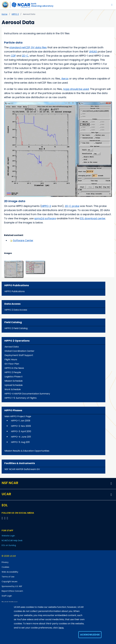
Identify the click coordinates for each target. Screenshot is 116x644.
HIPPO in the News (14, 368)
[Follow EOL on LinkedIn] (7, 518)
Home (5, 14)
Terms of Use (8, 577)
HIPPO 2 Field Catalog (16, 328)
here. (61, 628)
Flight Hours (11, 360)
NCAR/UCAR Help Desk (12, 540)
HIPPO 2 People (13, 372)
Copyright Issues (10, 581)
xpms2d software (45, 218)
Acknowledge (90, 635)
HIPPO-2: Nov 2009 (21, 426)
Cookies (5, 567)
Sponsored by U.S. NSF (12, 586)
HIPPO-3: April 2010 (21, 431)
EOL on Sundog (9, 545)
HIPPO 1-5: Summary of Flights (21, 398)
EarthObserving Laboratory (42, 5)
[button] (13, 269)
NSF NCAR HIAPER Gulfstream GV (22, 469)
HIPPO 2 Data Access (16, 310)
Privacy (5, 562)
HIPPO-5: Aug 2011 (20, 442)
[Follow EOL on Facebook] (3, 518)
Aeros (65, 79)
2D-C (25, 56)
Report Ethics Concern (12, 591)
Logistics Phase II (13, 377)
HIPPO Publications (15, 291)
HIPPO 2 (15, 14)
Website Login (8, 536)
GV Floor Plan (12, 364)
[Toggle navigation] (112, 5)
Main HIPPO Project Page (18, 416)
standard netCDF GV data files (28, 47)
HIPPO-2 (46, 206)
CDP (13, 56)
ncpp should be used (76, 89)
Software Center (23, 240)
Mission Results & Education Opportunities (27, 451)
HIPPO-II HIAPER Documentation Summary (27, 394)
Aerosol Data (12, 347)
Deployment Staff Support (19, 355)
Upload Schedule (14, 385)
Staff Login (7, 596)
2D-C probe (72, 206)
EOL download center (93, 218)
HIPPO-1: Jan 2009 (21, 421)
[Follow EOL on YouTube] (5, 518)
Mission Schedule (14, 381)
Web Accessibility (10, 572)
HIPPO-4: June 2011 (21, 437)
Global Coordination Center (19, 351)
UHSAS (93, 52)
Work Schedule (13, 389)
